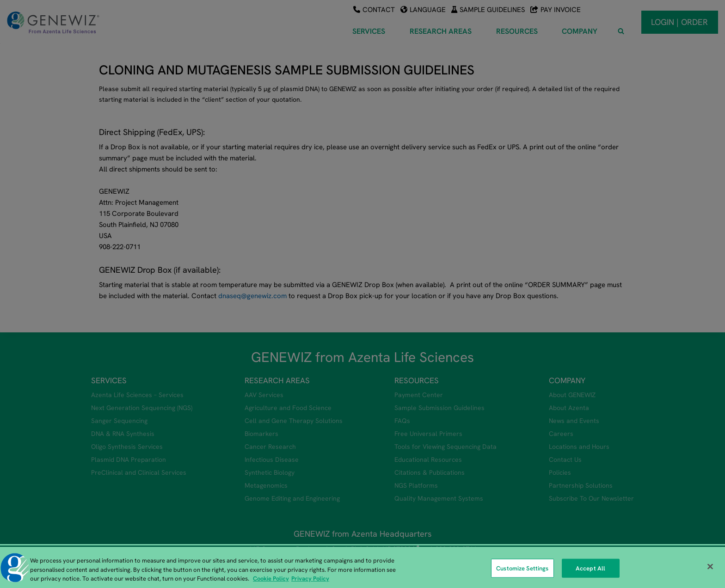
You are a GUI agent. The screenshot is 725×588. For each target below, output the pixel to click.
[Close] (710, 568)
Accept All (590, 569)
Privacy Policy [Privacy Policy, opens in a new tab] (310, 580)
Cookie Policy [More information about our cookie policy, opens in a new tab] (271, 580)
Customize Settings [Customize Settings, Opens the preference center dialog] (522, 569)
